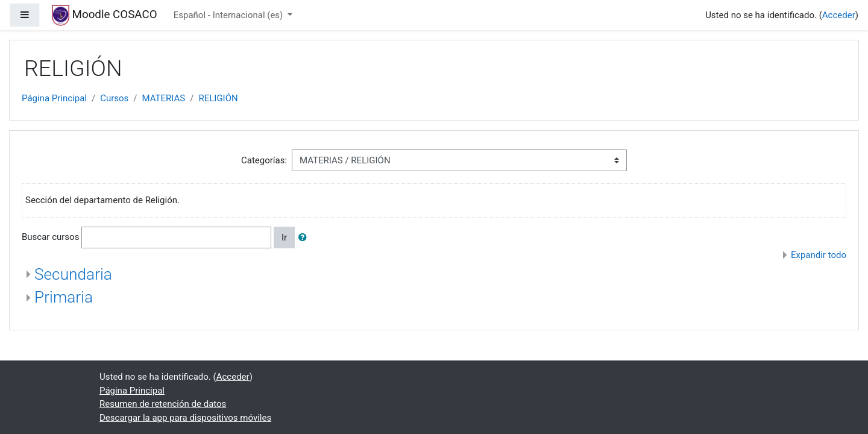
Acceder (839, 15)
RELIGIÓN (218, 98)
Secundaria (73, 274)
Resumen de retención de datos (163, 404)
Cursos (114, 98)
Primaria (64, 297)
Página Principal (54, 98)
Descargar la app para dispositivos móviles (185, 418)
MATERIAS (164, 98)
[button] (305, 238)
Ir (284, 237)
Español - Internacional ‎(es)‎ (229, 15)
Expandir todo (819, 255)
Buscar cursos (50, 237)
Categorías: (264, 160)
